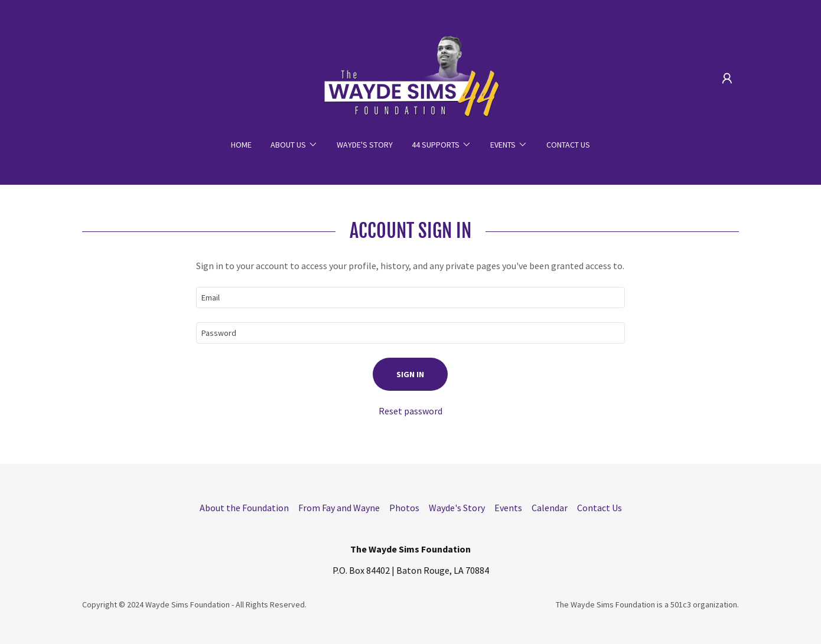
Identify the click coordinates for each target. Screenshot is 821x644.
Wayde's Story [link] (365, 145)
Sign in (410, 374)
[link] (410, 77)
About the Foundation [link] (244, 508)
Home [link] (241, 145)
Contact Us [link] (568, 145)
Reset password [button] (410, 411)
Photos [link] (404, 508)
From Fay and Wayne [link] (339, 508)
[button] (727, 79)
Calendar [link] (550, 508)
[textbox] (410, 298)
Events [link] (508, 508)
